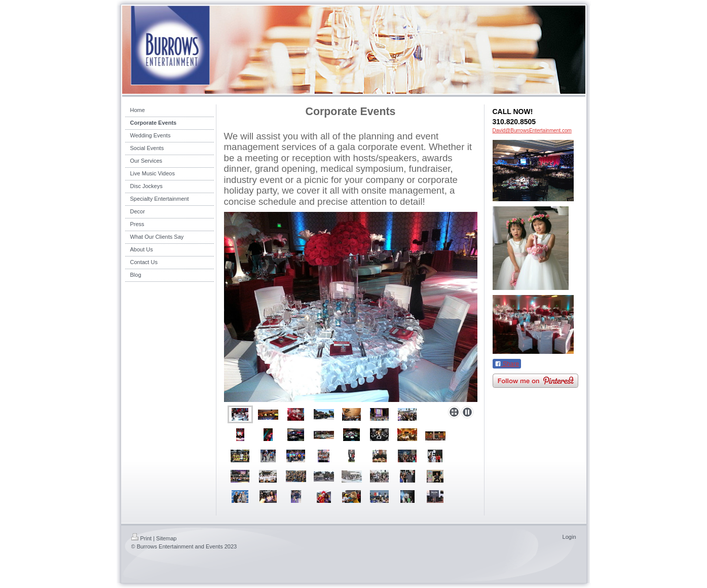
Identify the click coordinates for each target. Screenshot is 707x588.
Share (507, 364)
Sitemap (166, 538)
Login (569, 537)
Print (142, 538)
